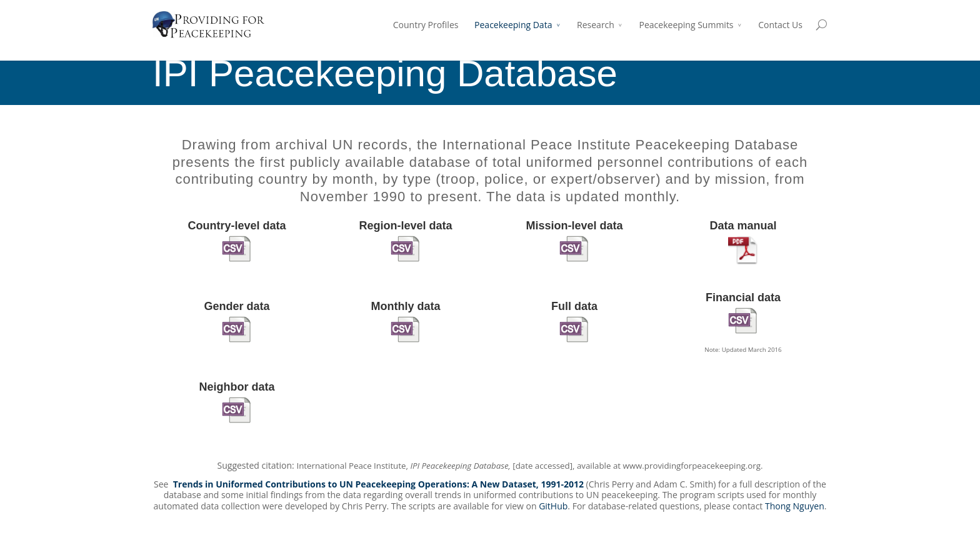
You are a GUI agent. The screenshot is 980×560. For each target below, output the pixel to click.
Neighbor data (237, 387)
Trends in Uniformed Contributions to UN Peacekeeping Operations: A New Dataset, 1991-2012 (378, 484)
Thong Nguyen (795, 506)
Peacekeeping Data (513, 25)
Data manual (743, 226)
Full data (574, 306)
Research (596, 25)
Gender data (237, 306)
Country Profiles (426, 25)
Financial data (743, 297)
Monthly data (406, 306)
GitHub (553, 506)
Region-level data (405, 226)
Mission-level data (574, 226)
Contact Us (780, 25)
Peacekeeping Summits (687, 25)
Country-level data (237, 226)
